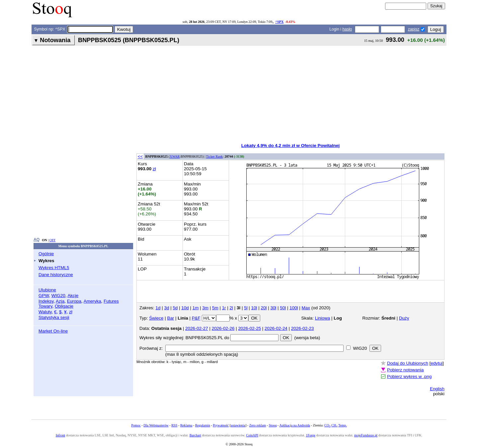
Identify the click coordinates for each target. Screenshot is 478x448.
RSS (174, 425)
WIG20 (58, 296)
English (437, 389)
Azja (60, 301)
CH (334, 425)
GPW (44, 296)
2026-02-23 (303, 328)
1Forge (311, 435)
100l (294, 308)
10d (185, 308)
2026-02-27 (197, 328)
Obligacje (64, 306)
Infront (60, 435)
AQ (37, 240)
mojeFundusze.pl (366, 435)
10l (254, 308)
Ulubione (47, 290)
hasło (347, 29)
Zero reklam (258, 425)
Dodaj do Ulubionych (408, 363)
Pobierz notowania (405, 370)
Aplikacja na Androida (295, 425)
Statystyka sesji (54, 317)
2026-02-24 (276, 328)
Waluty (45, 312)
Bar (170, 318)
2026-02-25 (249, 328)
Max (306, 308)
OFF (53, 240)
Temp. (343, 425)
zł (71, 312)
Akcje (73, 296)
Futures (111, 301)
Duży (404, 318)
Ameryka (92, 301)
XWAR (175, 156)
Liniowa (323, 318)
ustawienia (238, 425)
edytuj (437, 363)
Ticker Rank (215, 156)
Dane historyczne (56, 275)
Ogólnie (46, 254)
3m (205, 308)
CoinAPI (252, 435)
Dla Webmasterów (156, 425)
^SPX (279, 22)
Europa (74, 301)
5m (215, 308)
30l (273, 308)
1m (196, 308)
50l (283, 308)
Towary (45, 306)
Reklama (186, 425)
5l (246, 308)
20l (264, 308)
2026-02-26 (223, 328)
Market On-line (53, 331)
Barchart (195, 435)
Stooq (273, 425)
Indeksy (46, 301)
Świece (156, 318)
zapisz (414, 29)
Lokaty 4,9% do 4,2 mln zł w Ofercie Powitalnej (290, 146)
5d (175, 308)
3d (166, 308)
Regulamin (203, 425)
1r (224, 308)
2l (231, 308)
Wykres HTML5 (54, 268)
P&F (196, 318)
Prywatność (221, 425)
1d (158, 308)
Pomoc (136, 425)
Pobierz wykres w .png (409, 376)
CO (327, 425)
